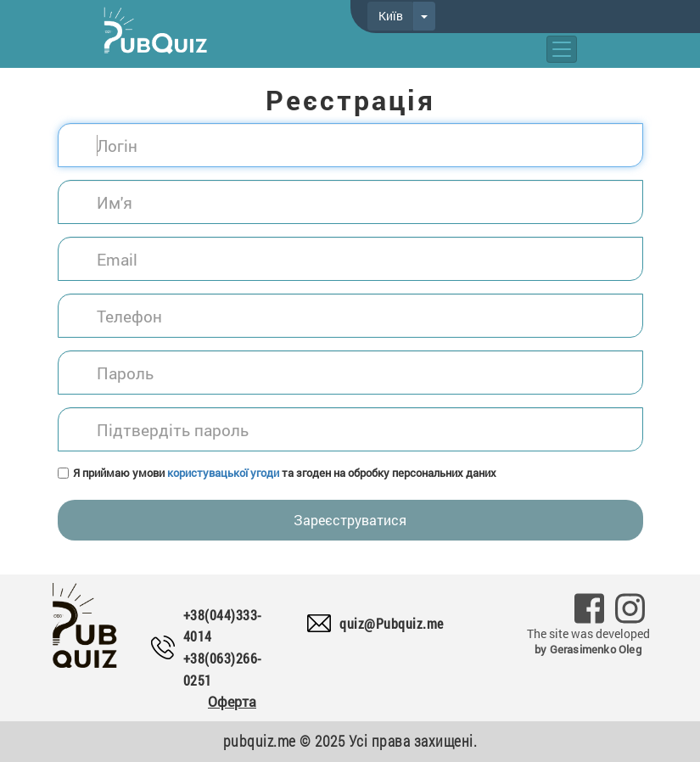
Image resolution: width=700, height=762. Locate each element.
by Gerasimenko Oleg (588, 649)
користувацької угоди (223, 473)
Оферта (232, 701)
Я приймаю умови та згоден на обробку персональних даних (285, 473)
